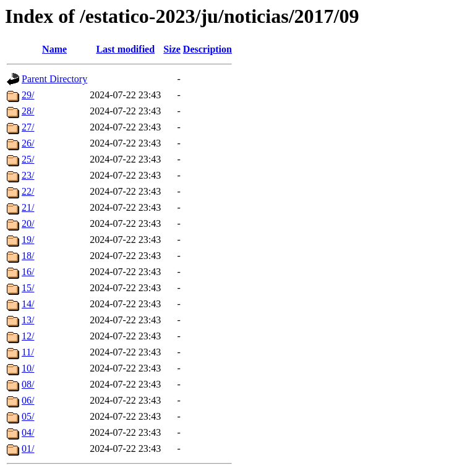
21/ (28, 207)
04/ (28, 432)
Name (54, 49)
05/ (28, 416)
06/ (28, 400)
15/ (28, 288)
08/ (28, 384)
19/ (28, 240)
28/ (28, 111)
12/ (28, 336)
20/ (28, 223)
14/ (28, 304)
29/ (28, 95)
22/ (28, 191)
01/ (28, 448)
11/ (28, 352)
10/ (28, 368)
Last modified (125, 49)
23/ (28, 175)
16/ (28, 272)
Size (172, 49)
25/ (28, 159)
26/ (28, 143)
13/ (28, 320)
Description (208, 49)
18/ (28, 256)
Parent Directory (54, 79)
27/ (28, 127)
